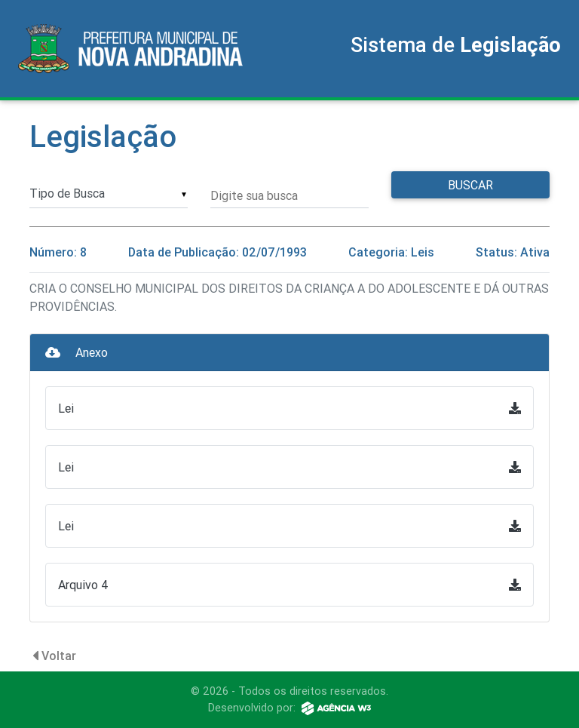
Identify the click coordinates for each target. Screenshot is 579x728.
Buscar (470, 185)
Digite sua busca (254, 195)
